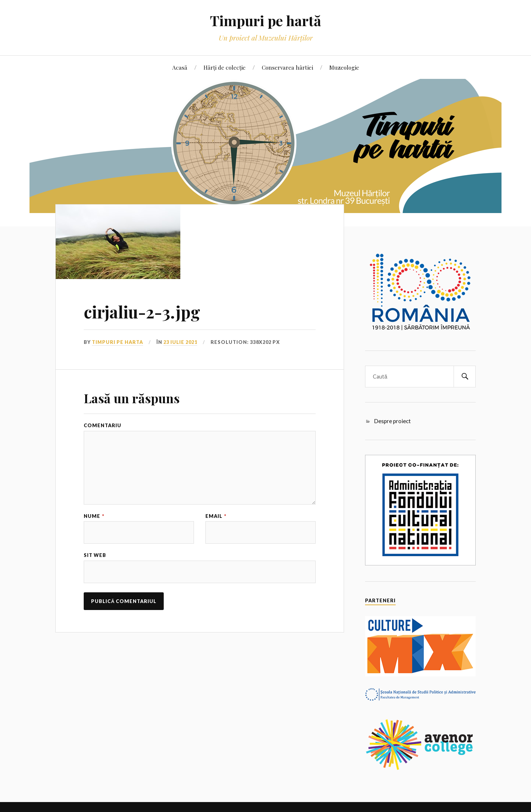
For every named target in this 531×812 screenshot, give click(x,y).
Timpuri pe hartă (265, 20)
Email (216, 516)
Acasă (180, 67)
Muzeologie (344, 67)
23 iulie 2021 (180, 342)
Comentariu (103, 426)
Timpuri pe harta (117, 342)
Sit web (95, 555)
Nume (94, 516)
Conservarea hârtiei (287, 67)
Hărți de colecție (225, 67)
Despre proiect (392, 421)
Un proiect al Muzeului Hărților (266, 38)
